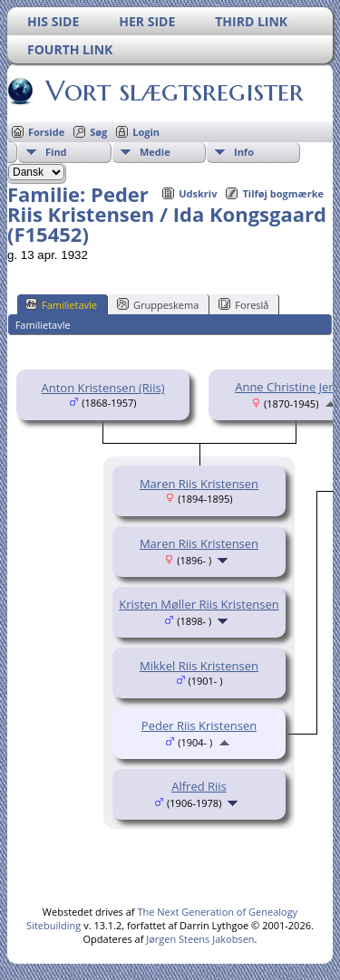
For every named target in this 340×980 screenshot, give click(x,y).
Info (244, 152)
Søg (98, 132)
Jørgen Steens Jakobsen (200, 939)
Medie (155, 152)
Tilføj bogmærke (283, 193)
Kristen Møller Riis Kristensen (199, 604)
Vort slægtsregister (173, 91)
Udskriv (198, 193)
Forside (46, 132)
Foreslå (243, 304)
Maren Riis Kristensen (199, 484)
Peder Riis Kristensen (199, 725)
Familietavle (61, 304)
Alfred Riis (199, 786)
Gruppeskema (158, 304)
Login (146, 132)
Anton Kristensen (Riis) (103, 388)
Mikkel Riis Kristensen (199, 666)
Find (56, 152)
